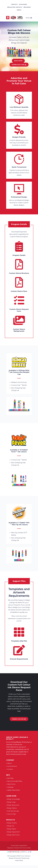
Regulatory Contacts (15, 7)
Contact (10, 769)
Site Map (10, 778)
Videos (19, 10)
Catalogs (10, 787)
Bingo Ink (11, 826)
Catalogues (23, 4)
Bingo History (12, 808)
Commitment (12, 766)
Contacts (14, 4)
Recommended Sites (15, 781)
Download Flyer (19, 65)
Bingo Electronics (13, 835)
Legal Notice (23, 845)
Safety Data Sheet (14, 790)
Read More (18, 61)
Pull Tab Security (13, 811)
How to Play (12, 814)
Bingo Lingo (11, 802)
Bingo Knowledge (14, 799)
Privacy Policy (15, 845)
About (9, 763)
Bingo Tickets (12, 823)
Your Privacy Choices (25, 848)
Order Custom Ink (19, 719)
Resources (27, 7)
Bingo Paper (12, 829)
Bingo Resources (13, 805)
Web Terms (11, 784)
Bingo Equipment (13, 832)
